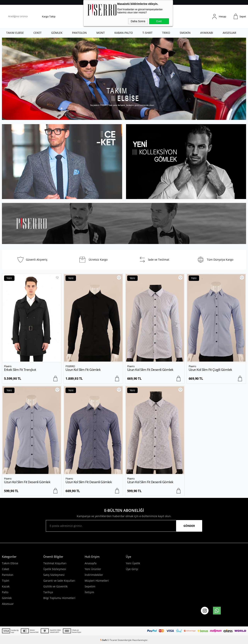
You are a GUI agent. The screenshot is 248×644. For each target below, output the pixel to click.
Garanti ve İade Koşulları (59, 581)
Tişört (6, 581)
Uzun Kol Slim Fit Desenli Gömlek (150, 370)
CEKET (37, 33)
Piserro (8, 366)
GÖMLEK (57, 33)
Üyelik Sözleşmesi (55, 569)
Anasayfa (91, 563)
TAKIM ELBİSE (15, 33)
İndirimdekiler (94, 575)
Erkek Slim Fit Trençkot (20, 370)
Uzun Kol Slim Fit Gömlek (83, 370)
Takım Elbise (10, 563)
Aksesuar (8, 604)
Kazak (6, 586)
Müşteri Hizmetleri (97, 581)
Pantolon (8, 575)
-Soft (104, 640)
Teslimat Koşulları (55, 563)
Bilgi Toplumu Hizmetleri (59, 598)
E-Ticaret (112, 640)
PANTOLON (79, 33)
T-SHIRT (147, 33)
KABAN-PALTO (124, 33)
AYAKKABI (207, 33)
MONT (101, 33)
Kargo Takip (49, 16)
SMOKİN (185, 33)
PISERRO (70, 366)
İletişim (89, 592)
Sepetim (90, 586)
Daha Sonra (138, 21)
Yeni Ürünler (93, 569)
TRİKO (166, 33)
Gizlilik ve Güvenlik (55, 586)
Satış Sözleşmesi (54, 575)
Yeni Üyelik (133, 563)
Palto (5, 592)
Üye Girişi (132, 569)
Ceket (6, 569)
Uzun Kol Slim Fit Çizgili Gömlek (210, 370)
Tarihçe (48, 592)
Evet (159, 21)
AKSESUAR (229, 33)
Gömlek (7, 598)
